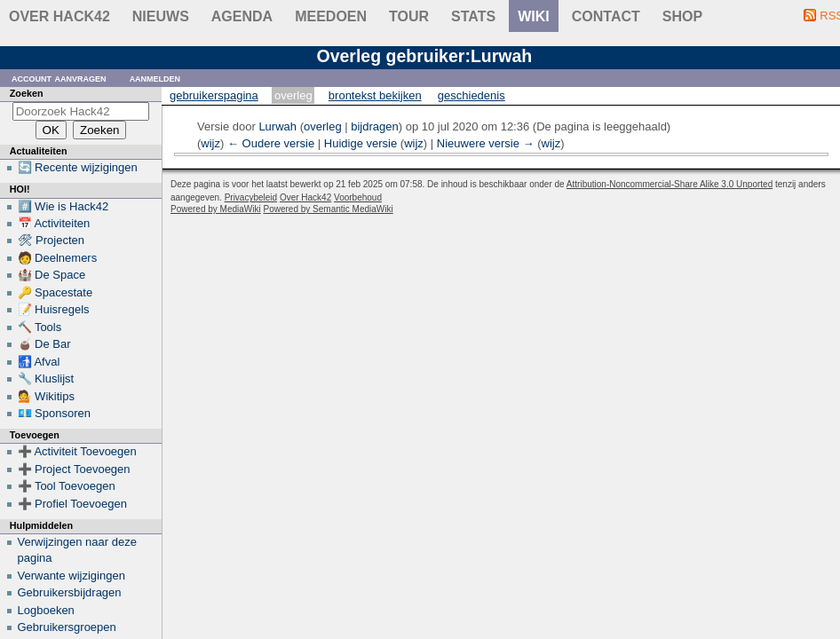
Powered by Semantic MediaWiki (329, 209)
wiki (534, 16)
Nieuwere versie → (486, 143)
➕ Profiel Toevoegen (72, 504)
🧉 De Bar (44, 344)
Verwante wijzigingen (71, 576)
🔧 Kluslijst (46, 379)
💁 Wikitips (46, 396)
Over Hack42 (59, 16)
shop (682, 16)
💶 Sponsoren (55, 413)
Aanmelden (155, 78)
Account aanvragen (59, 78)
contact (606, 16)
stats (473, 16)
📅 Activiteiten (54, 223)
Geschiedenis (472, 95)
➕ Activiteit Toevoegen (77, 451)
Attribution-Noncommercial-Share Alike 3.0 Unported (670, 184)
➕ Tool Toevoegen (67, 486)
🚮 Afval (39, 362)
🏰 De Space (52, 275)
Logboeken (46, 610)
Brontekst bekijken (375, 95)
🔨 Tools (40, 327)
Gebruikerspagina (214, 95)
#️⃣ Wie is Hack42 (63, 206)
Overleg (293, 95)
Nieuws (161, 16)
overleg (323, 126)
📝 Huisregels (54, 309)
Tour (409, 16)
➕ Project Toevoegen (74, 469)
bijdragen (375, 126)
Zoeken (27, 93)
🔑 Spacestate (55, 292)
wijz (210, 143)
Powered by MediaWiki (216, 209)
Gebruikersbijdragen (70, 592)
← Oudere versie (271, 143)
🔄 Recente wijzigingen (78, 167)
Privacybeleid (251, 197)
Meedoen (331, 16)
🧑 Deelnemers (58, 258)
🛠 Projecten (52, 240)
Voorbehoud (358, 197)
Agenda (242, 16)
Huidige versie (361, 143)
